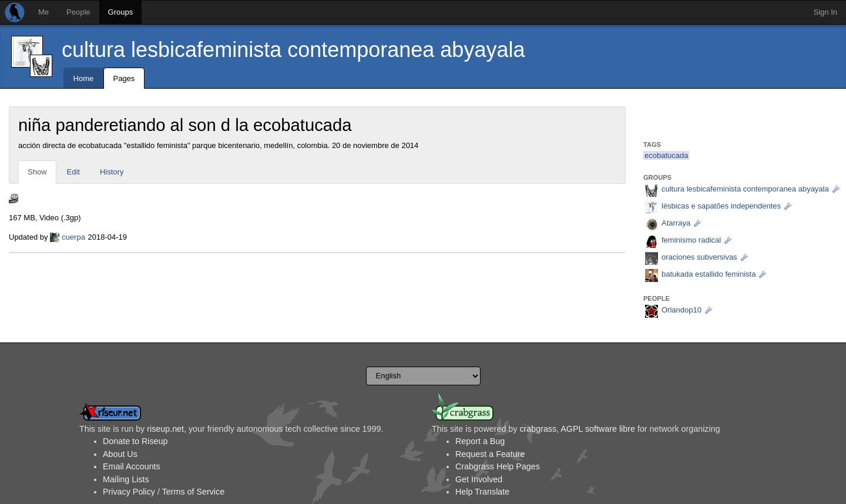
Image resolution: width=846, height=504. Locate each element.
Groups (121, 12)
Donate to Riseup (135, 441)
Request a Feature (490, 454)
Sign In (825, 12)
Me (43, 12)
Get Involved (479, 479)
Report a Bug (480, 441)
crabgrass (538, 429)
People (78, 12)
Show (37, 172)
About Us (120, 454)
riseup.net (165, 429)
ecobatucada (666, 155)
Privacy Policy (129, 492)
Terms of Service (193, 492)
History (112, 172)
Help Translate (482, 492)
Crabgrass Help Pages (498, 466)
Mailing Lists (126, 479)
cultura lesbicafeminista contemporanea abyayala (293, 50)
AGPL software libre (598, 429)
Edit (73, 172)
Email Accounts (132, 466)
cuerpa (73, 237)
